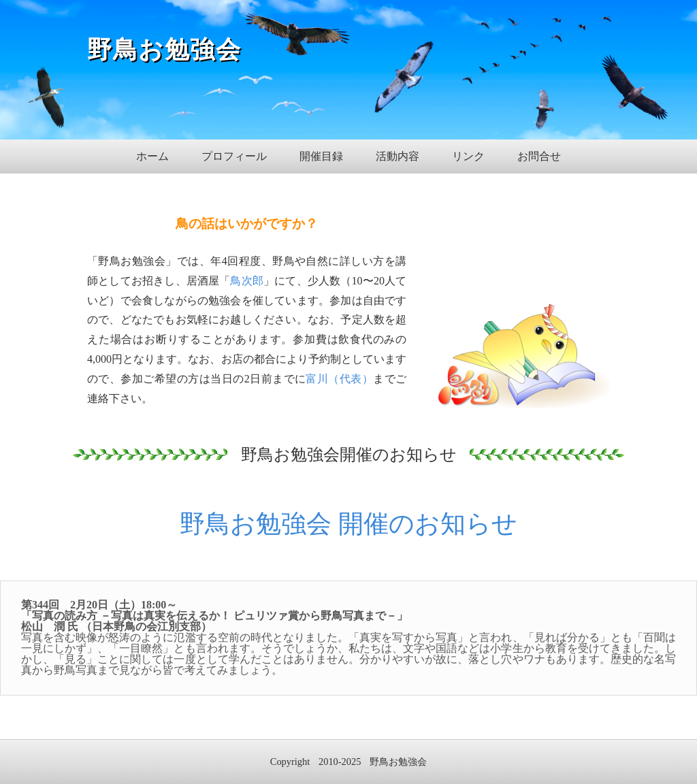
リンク (468, 156)
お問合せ (539, 156)
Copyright (290, 762)
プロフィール (234, 156)
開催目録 (321, 156)
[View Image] (524, 403)
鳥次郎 (247, 281)
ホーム (152, 156)
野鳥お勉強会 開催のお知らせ (348, 524)
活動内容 (398, 156)
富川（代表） (339, 379)
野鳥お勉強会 (164, 50)
